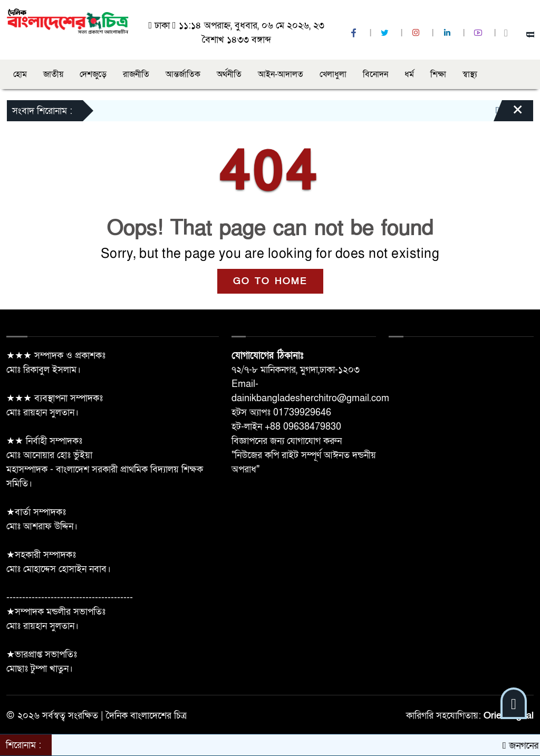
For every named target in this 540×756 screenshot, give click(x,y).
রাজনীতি (136, 74)
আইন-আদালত (281, 74)
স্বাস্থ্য (470, 74)
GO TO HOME (270, 281)
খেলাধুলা (333, 74)
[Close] (508, 113)
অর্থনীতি (229, 74)
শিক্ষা (438, 74)
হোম (20, 74)
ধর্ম (409, 74)
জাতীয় (53, 74)
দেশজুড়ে (93, 74)
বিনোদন (375, 74)
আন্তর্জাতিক (183, 74)
